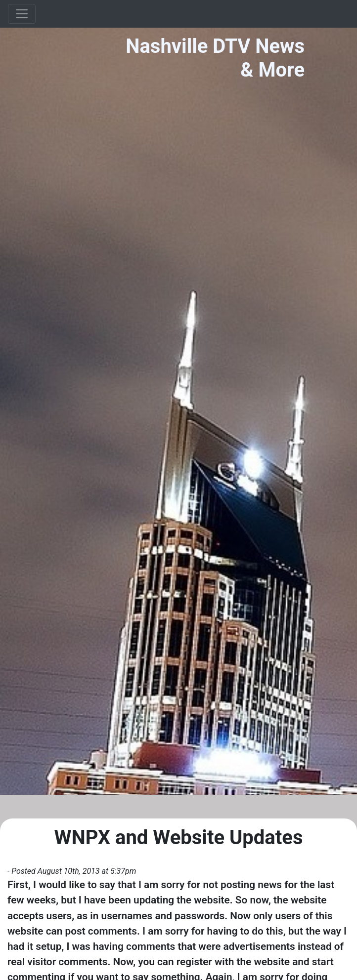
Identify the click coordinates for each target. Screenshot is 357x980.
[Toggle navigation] (22, 14)
